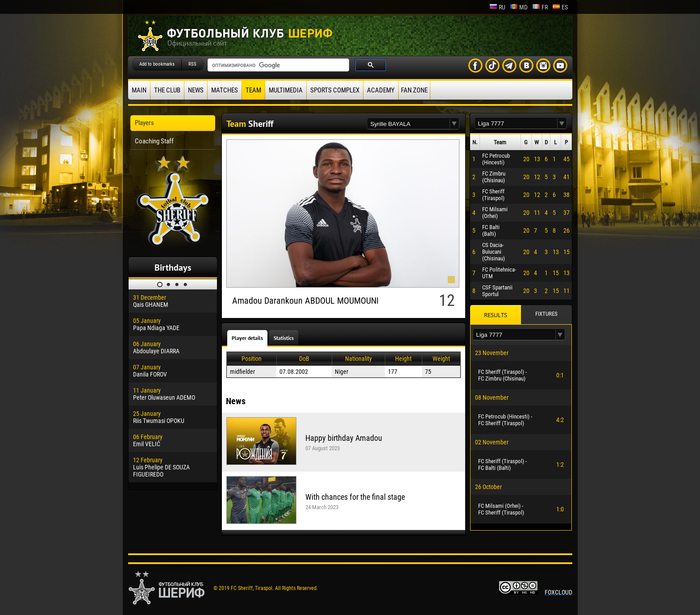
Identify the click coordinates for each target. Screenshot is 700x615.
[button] (454, 124)
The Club (167, 90)
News (196, 90)
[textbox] (408, 124)
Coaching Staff (154, 141)
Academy (381, 90)
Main (139, 90)
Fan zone (414, 90)
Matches (225, 90)
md (519, 7)
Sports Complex (335, 90)
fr (540, 7)
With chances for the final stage (355, 497)
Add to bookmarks (157, 64)
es (560, 7)
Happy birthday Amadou (344, 438)
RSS (192, 64)
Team (253, 90)
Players (144, 123)
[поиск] (277, 65)
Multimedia (286, 90)
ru (497, 7)
